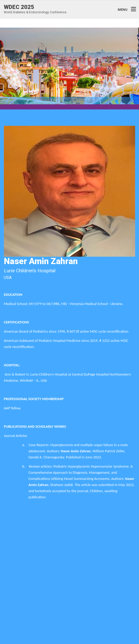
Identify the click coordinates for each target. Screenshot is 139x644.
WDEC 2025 (19, 7)
